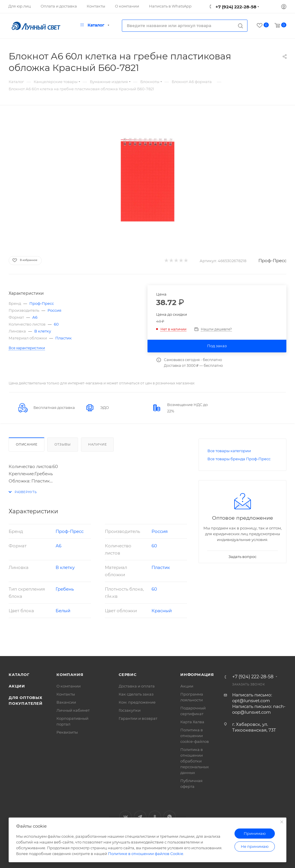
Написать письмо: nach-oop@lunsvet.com (259, 709)
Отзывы (63, 444)
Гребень (65, 589)
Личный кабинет (73, 710)
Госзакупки (130, 710)
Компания (70, 675)
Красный (162, 611)
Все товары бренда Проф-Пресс (239, 459)
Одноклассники (155, 817)
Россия (54, 310)
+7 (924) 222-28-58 (235, 7)
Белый (63, 611)
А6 (35, 317)
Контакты (66, 694)
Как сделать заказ (136, 694)
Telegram (140, 817)
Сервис (128, 675)
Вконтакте (125, 817)
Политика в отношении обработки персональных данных (195, 761)
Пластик (64, 338)
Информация (197, 675)
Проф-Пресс (272, 261)
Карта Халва (192, 722)
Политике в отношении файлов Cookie (146, 854)
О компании (69, 686)
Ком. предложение (137, 702)
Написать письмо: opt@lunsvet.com (252, 698)
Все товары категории (229, 451)
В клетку (43, 331)
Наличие (98, 444)
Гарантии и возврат (138, 718)
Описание (27, 444)
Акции (17, 686)
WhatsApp (170, 817)
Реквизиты (67, 732)
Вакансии (66, 702)
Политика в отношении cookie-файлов (195, 736)
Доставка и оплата (137, 686)
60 (56, 324)
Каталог (19, 675)
